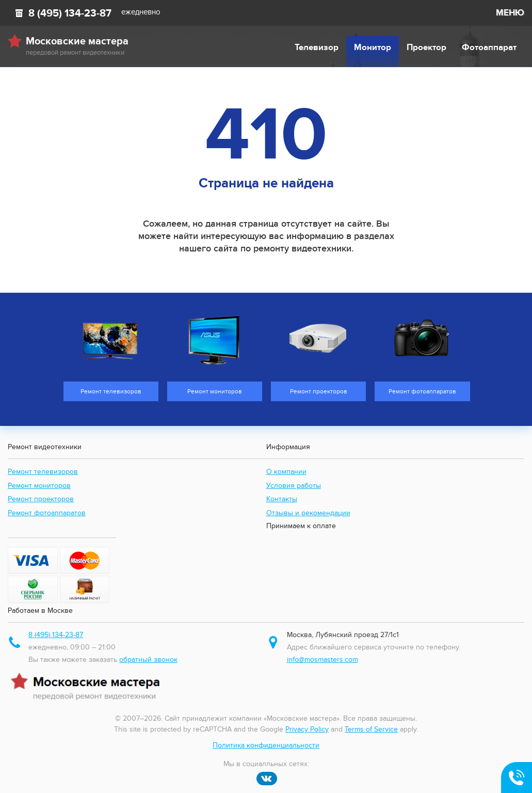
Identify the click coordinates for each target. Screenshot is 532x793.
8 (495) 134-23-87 (70, 13)
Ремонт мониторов (39, 486)
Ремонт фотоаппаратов (47, 513)
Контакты (282, 499)
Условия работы (294, 486)
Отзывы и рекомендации (308, 513)
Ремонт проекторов (41, 499)
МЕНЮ (510, 13)
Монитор (373, 47)
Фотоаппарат (489, 47)
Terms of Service (371, 729)
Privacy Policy (307, 729)
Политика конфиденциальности (266, 745)
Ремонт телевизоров (43, 472)
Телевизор (317, 47)
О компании (286, 472)
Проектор (426, 47)
